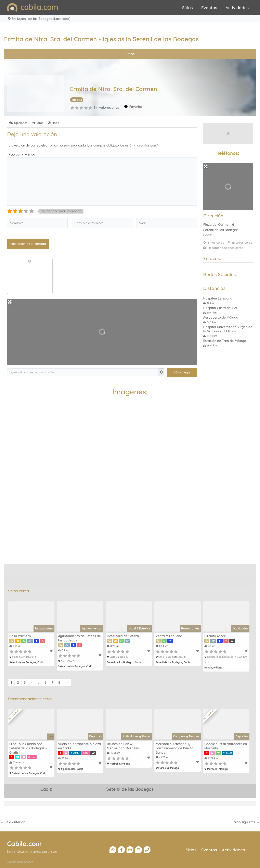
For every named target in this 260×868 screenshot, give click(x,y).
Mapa (54, 123)
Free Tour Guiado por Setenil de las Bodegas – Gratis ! (28, 748)
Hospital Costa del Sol (220, 308)
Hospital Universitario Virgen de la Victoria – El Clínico (228, 329)
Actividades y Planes (137, 736)
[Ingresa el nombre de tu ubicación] (83, 372)
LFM (30, 862)
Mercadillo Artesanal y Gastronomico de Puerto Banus (174, 748)
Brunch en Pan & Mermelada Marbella (123, 746)
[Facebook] (121, 850)
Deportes (95, 736)
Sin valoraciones (106, 107)
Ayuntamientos (92, 628)
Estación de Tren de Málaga (225, 341)
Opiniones (18, 123)
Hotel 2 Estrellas (140, 628)
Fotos (38, 123)
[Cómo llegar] (182, 372)
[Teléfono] (147, 850)
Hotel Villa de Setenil (123, 636)
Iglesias (77, 100)
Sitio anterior (12, 822)
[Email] (139, 850)
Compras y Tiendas (186, 736)
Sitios (188, 8)
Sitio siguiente (247, 822)
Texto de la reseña (21, 155)
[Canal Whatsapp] (113, 850)
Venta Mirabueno (169, 636)
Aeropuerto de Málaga (221, 317)
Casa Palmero (20, 636)
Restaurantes (44, 628)
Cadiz (46, 789)
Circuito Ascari (215, 636)
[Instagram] (130, 850)
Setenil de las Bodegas (130, 789)
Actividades (237, 8)
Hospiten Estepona (218, 298)
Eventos (209, 8)
